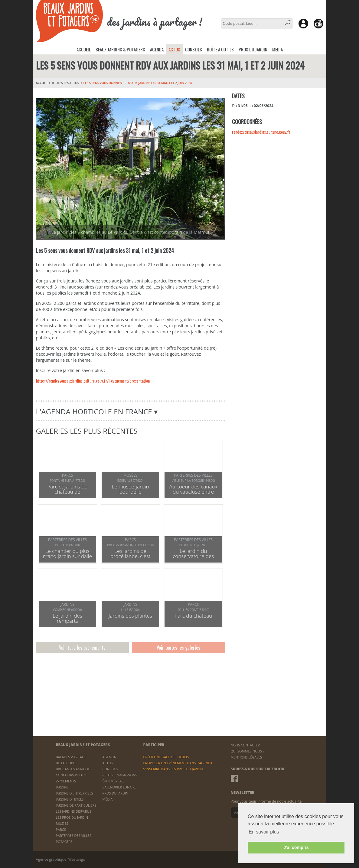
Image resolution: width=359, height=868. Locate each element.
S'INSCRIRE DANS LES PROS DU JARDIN (173, 769)
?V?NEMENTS (66, 781)
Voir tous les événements (82, 648)
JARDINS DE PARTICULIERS (76, 805)
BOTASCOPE (65, 763)
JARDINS (62, 787)
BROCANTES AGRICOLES (75, 769)
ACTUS (174, 49)
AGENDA (157, 49)
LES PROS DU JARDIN (72, 817)
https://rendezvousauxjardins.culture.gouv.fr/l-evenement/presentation (93, 381)
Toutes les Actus (65, 83)
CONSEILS (194, 49)
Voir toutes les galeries (178, 648)
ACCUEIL (84, 49)
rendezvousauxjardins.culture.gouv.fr (261, 132)
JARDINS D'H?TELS (70, 799)
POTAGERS (64, 842)
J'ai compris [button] (296, 847)
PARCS (61, 829)
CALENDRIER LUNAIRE (120, 787)
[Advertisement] (277, 182)
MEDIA (277, 49)
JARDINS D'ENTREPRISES (75, 793)
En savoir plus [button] (264, 832)
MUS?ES (62, 823)
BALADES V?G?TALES (72, 757)
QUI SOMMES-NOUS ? (248, 751)
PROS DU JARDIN (253, 49)
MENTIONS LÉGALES (246, 757)
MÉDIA (108, 799)
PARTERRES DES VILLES (74, 835)
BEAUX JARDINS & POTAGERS (120, 49)
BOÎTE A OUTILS (220, 49)
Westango (77, 859)
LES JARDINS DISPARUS (74, 811)
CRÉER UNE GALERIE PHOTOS (166, 757)
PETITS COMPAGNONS (120, 775)
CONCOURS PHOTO (71, 775)
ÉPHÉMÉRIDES (114, 781)
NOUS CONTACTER (245, 745)
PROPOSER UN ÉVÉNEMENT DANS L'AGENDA (178, 763)
